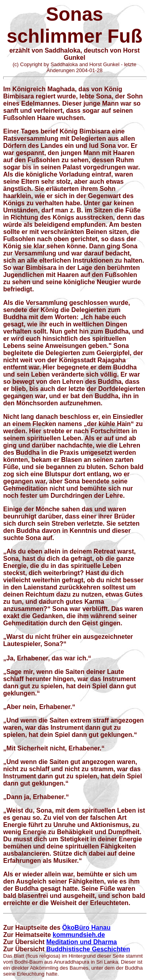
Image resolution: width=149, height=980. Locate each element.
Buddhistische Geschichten (88, 949)
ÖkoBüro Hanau (86, 928)
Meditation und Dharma (81, 942)
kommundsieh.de (79, 935)
